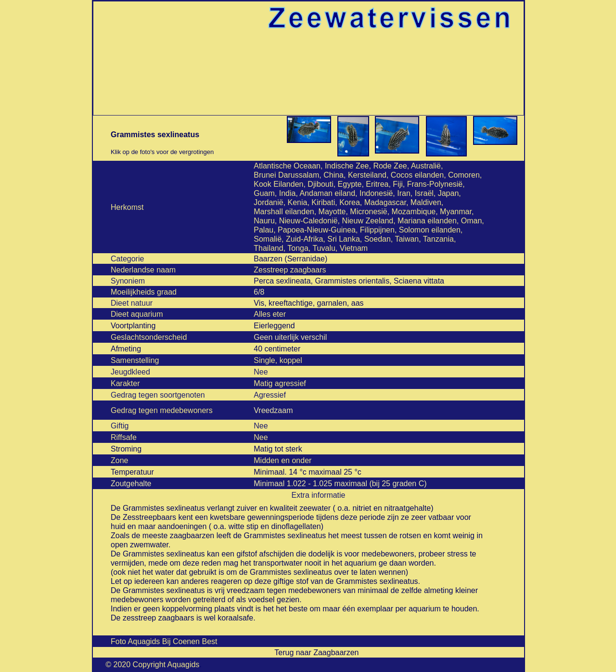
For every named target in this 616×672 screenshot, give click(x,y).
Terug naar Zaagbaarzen (316, 653)
